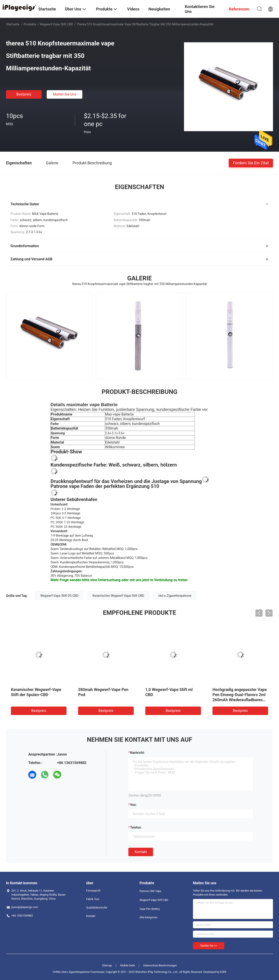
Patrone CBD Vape (150, 891)
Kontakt (141, 852)
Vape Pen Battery (150, 909)
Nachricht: (137, 753)
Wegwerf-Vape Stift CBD (56, 24)
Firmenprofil (93, 891)
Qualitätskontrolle (97, 908)
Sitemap (107, 966)
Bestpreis (24, 94)
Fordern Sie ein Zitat (251, 163)
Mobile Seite (128, 966)
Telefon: (136, 827)
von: (133, 805)
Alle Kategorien (149, 917)
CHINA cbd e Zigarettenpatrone (71, 972)
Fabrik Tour (93, 899)
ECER (223, 972)
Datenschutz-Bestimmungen (160, 966)
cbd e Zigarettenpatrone (175, 596)
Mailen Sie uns (65, 94)
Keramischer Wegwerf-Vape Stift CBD (118, 596)
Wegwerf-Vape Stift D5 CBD (60, 596)
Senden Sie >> (209, 946)
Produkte (30, 24)
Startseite (13, 24)
